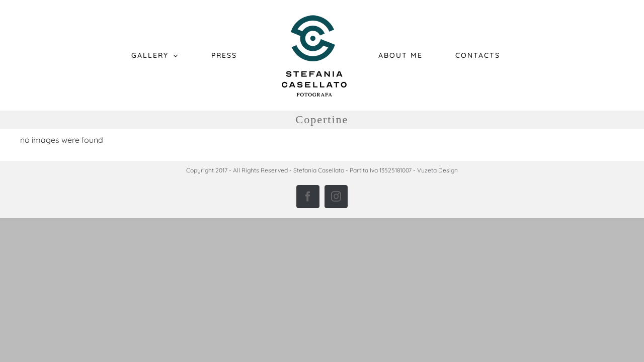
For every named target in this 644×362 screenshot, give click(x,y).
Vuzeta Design (437, 170)
